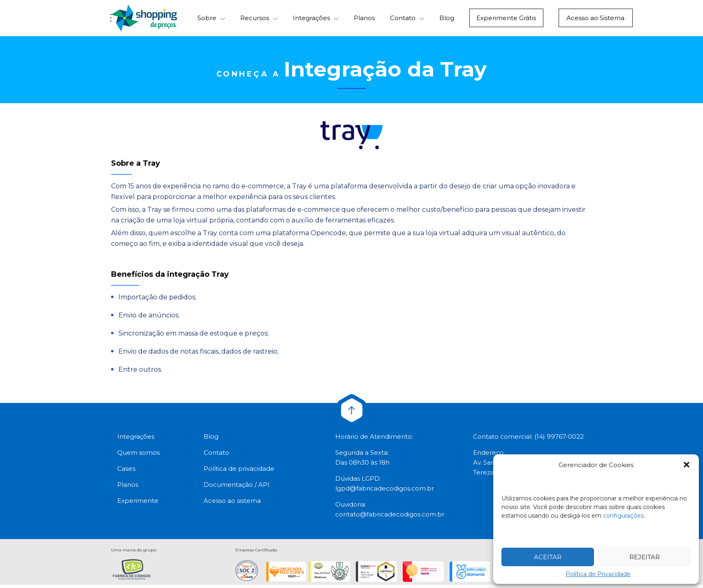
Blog (447, 20)
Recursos (255, 20)
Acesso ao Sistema (596, 20)
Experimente (138, 504)
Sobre (207, 20)
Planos (364, 20)
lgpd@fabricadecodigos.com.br (385, 492)
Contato (403, 20)
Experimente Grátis (506, 20)
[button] (687, 465)
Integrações (311, 20)
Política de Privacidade (598, 574)
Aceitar (548, 557)
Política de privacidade (239, 472)
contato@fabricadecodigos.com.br (390, 517)
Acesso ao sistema (232, 504)
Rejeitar (645, 557)
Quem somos (138, 456)
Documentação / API (237, 488)
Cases (126, 472)
